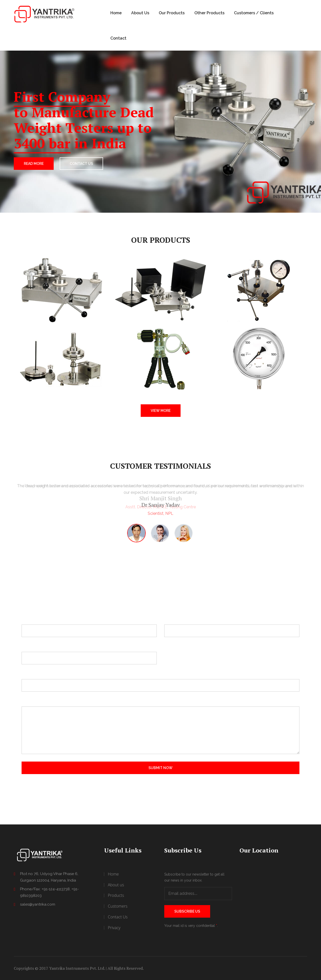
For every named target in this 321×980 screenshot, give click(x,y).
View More (161, 411)
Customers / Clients (254, 13)
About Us (140, 13)
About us (116, 885)
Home (116, 13)
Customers (118, 906)
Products (116, 895)
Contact (118, 38)
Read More (34, 164)
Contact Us (118, 917)
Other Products (209, 13)
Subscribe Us (187, 911)
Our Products (172, 13)
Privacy (114, 928)
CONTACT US (81, 164)
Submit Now (160, 768)
